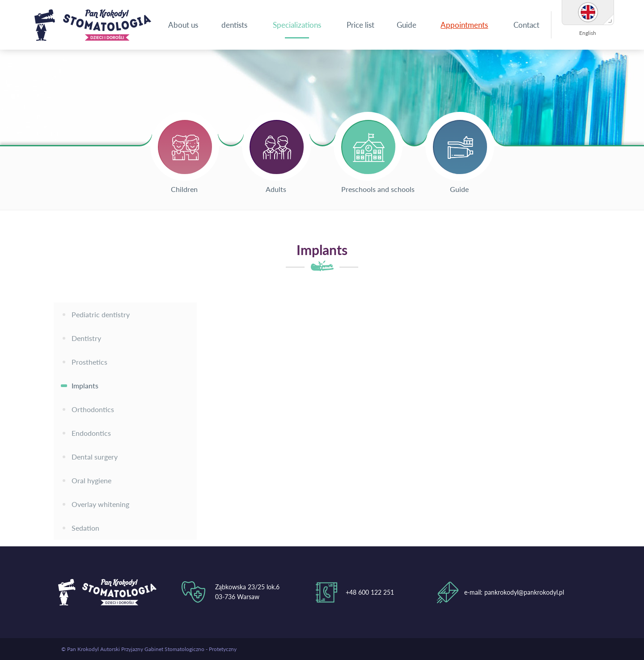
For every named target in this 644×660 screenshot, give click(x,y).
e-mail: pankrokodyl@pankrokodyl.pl (514, 592)
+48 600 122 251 (370, 592)
